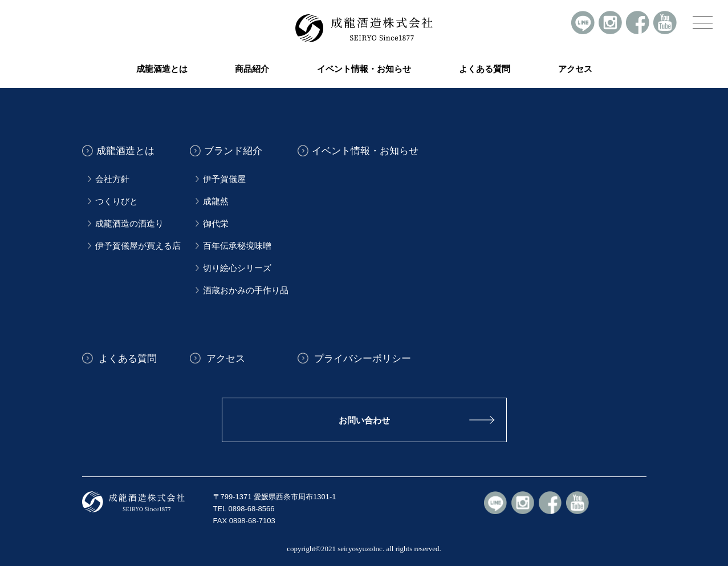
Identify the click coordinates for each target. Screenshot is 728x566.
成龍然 (216, 201)
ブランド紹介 (233, 151)
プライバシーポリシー (361, 358)
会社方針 (112, 179)
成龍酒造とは (125, 151)
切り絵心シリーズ (237, 268)
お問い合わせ (364, 420)
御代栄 (216, 224)
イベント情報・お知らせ (364, 69)
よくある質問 (485, 69)
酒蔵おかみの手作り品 (246, 290)
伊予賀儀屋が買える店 (138, 246)
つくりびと (117, 201)
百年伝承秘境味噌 (237, 246)
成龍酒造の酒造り (129, 224)
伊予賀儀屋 (224, 179)
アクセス (575, 69)
